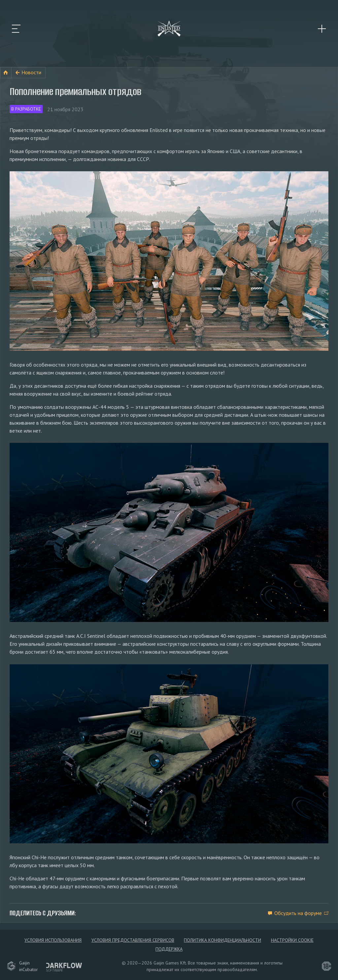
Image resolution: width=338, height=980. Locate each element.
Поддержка (169, 949)
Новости (31, 72)
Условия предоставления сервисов (133, 940)
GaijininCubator (22, 966)
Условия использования (53, 940)
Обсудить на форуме (298, 913)
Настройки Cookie (292, 940)
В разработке (26, 109)
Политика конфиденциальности (222, 940)
